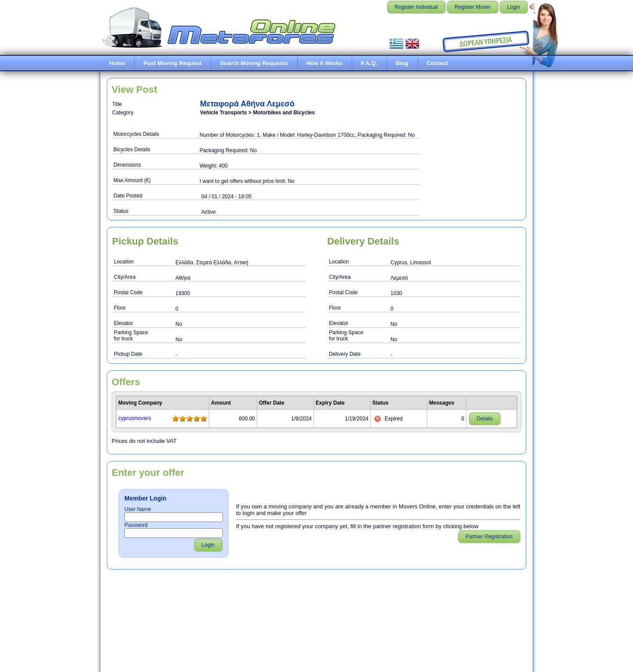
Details (485, 419)
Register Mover (472, 7)
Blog (402, 63)
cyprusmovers (135, 418)
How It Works (324, 63)
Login (514, 7)
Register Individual (417, 7)
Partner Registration (489, 537)
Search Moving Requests (254, 63)
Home (117, 63)
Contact (437, 63)
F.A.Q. (369, 63)
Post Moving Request (172, 63)
